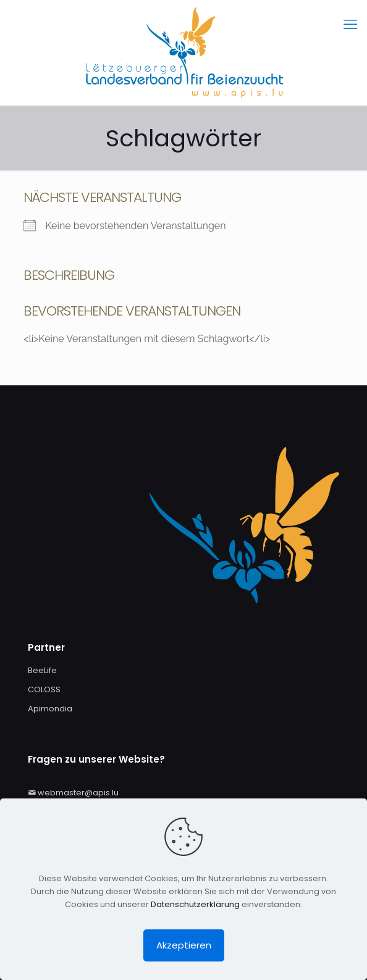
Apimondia (50, 709)
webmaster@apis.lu (78, 793)
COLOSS (44, 689)
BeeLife (42, 670)
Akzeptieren (184, 945)
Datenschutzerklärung (195, 904)
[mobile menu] (350, 25)
